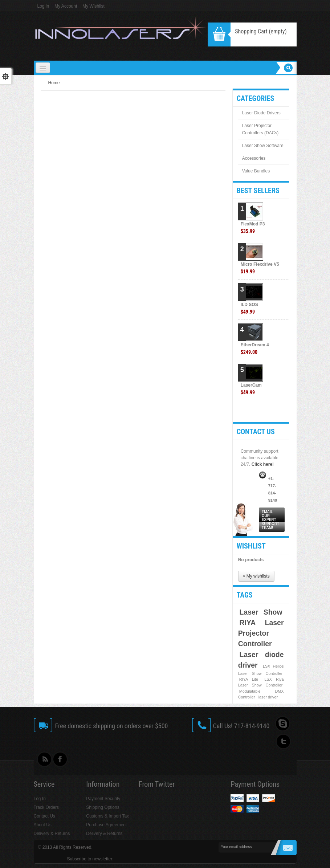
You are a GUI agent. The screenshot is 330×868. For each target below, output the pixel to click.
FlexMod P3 (253, 228)
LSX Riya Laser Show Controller (261, 682)
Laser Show (261, 612)
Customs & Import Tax (107, 816)
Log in (43, 6)
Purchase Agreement (106, 825)
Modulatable (250, 691)
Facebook (60, 760)
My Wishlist (93, 6)
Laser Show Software (263, 146)
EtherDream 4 (255, 349)
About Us (43, 825)
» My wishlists (256, 576)
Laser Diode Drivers (261, 113)
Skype (282, 724)
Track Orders (46, 807)
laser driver (268, 697)
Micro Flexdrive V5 (260, 268)
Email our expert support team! (270, 520)
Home (54, 83)
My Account (66, 6)
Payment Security (103, 799)
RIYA (248, 623)
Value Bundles (256, 171)
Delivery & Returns (52, 834)
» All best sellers (274, 410)
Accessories (254, 158)
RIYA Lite (249, 679)
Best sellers (258, 191)
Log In (40, 799)
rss (43, 760)
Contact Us (44, 816)
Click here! (263, 464)
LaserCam (251, 389)
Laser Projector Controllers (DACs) (260, 129)
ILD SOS (249, 308)
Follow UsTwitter (282, 742)
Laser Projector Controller (261, 633)
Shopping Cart (261, 31)
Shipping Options (103, 807)
